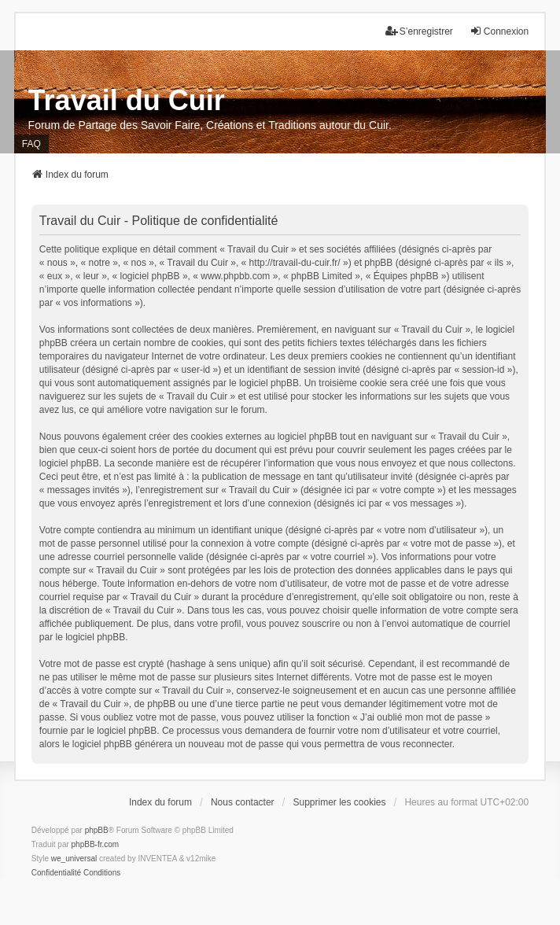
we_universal (74, 859)
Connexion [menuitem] (499, 31)
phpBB (97, 830)
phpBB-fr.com (96, 844)
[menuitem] (56, 873)
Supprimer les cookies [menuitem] (339, 802)
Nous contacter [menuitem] (243, 802)
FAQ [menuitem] (31, 144)
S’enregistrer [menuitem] (419, 31)
